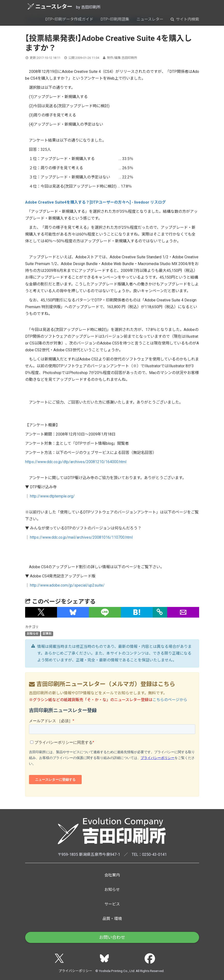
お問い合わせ (112, 937)
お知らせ (33, 634)
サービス (112, 904)
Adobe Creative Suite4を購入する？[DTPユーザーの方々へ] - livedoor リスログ (95, 202)
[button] (41, 612)
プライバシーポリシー (75, 971)
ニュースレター (50, 6)
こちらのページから (170, 700)
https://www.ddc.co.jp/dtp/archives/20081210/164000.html (76, 462)
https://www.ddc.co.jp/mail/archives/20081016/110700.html (81, 537)
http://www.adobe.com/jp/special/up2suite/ (67, 585)
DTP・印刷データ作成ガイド (69, 19)
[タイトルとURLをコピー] (160, 612)
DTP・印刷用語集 (115, 19)
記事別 (47, 634)
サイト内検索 (185, 19)
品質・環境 (112, 919)
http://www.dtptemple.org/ (52, 496)
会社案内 (112, 875)
